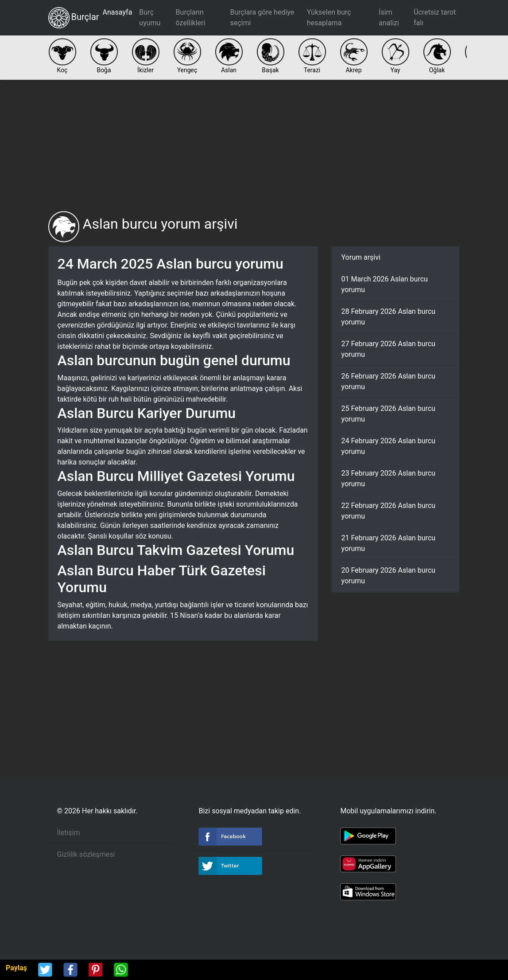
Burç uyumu (150, 18)
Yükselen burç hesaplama (329, 18)
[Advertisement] (254, 145)
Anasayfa (118, 12)
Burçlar (74, 18)
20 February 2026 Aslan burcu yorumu (388, 576)
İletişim (69, 833)
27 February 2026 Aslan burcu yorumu (388, 349)
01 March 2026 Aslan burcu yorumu (384, 284)
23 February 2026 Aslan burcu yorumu (388, 478)
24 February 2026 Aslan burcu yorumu (388, 446)
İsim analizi (389, 18)
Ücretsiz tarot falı (435, 18)
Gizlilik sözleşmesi (86, 854)
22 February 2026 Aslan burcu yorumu (388, 511)
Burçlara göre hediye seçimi (262, 18)
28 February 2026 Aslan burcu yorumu (388, 317)
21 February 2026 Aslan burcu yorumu (388, 543)
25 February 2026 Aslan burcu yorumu (388, 414)
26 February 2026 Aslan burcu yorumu (388, 381)
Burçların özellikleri (191, 18)
